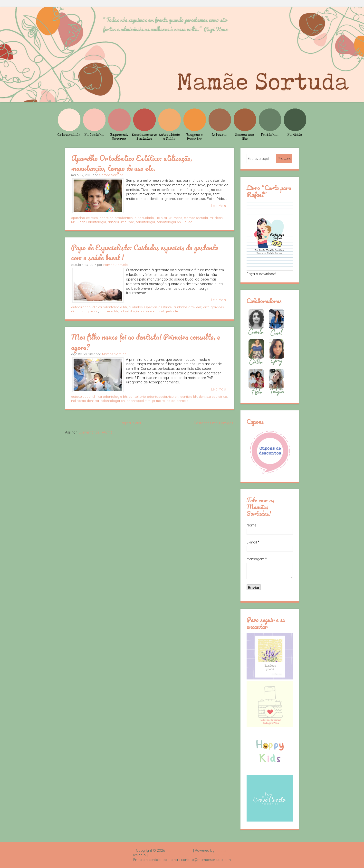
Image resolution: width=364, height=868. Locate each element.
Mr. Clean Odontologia (89, 222)
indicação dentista (85, 401)
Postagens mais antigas (214, 423)
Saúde (187, 222)
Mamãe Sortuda (111, 175)
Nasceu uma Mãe (121, 222)
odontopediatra (139, 401)
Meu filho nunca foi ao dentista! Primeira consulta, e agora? (145, 342)
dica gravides (213, 307)
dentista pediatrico (213, 397)
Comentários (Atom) (95, 432)
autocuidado (144, 218)
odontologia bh (169, 222)
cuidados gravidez (187, 307)
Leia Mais (218, 206)
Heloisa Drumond (169, 218)
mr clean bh (109, 311)
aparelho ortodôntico (116, 218)
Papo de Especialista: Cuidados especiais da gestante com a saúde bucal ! (145, 252)
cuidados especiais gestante (150, 307)
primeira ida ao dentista (170, 401)
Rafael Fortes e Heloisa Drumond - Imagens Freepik (191, 855)
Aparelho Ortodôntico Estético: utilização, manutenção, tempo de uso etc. (132, 163)
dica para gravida (85, 311)
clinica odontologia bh (110, 307)
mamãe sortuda (196, 218)
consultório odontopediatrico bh (154, 397)
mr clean (216, 218)
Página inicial (130, 423)
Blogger (222, 850)
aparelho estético (85, 218)
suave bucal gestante (162, 311)
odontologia (145, 222)
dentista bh (189, 397)
